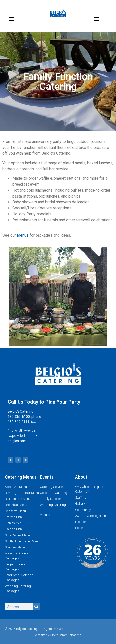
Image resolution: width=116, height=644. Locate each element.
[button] (11, 19)
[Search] (36, 607)
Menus (23, 235)
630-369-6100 (19, 417)
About (81, 477)
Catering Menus (21, 477)
